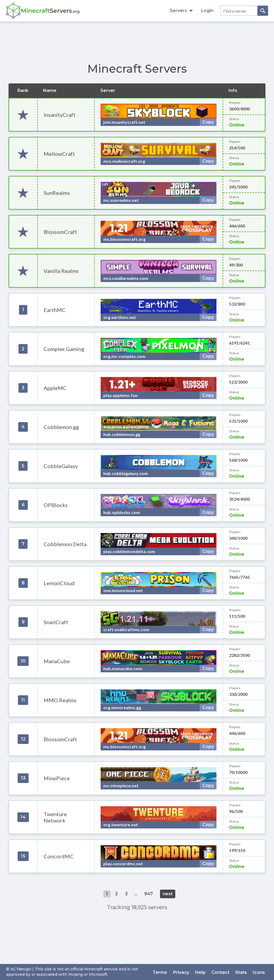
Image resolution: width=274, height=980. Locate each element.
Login (207, 11)
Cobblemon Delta (65, 544)
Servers (181, 11)
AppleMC (55, 388)
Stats (242, 972)
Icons (259, 972)
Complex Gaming (64, 349)
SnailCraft (56, 622)
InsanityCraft (60, 115)
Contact (222, 972)
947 (149, 894)
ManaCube (57, 661)
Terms (163, 972)
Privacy (184, 972)
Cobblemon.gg (61, 427)
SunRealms (57, 193)
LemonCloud (59, 583)
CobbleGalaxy (61, 466)
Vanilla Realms (61, 271)
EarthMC (55, 310)
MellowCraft (59, 154)
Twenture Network (55, 817)
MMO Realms (60, 700)
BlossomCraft (60, 232)
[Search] (263, 11)
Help (202, 972)
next (168, 894)
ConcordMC (59, 856)
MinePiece (57, 778)
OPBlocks (56, 505)
